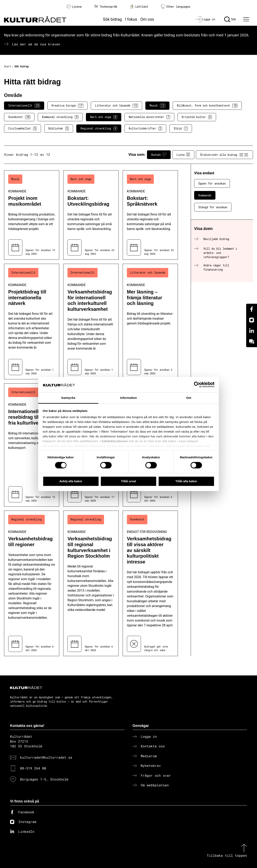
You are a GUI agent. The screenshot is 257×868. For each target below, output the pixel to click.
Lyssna (74, 6)
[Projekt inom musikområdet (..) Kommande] (32, 215)
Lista (183, 155)
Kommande (205, 195)
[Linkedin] (252, 331)
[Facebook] (252, 309)
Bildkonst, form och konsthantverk (207, 106)
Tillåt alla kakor (186, 481)
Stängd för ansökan (213, 207)
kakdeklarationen (115, 441)
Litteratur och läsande (116, 106)
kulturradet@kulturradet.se (46, 757)
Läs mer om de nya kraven (36, 44)
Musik (157, 106)
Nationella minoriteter (149, 117)
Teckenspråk (106, 7)
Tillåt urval (129, 481)
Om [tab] (189, 398)
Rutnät (159, 155)
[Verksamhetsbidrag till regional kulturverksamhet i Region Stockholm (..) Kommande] (91, 583)
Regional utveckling (99, 128)
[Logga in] (205, 19)
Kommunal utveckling (60, 117)
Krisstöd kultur (197, 117)
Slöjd (181, 128)
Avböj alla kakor (71, 481)
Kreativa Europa (67, 106)
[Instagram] (252, 320)
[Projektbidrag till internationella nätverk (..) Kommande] (32, 322)
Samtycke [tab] (68, 398)
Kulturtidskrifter (145, 128)
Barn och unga (104, 117)
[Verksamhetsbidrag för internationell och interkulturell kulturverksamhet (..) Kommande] (91, 322)
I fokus (131, 19)
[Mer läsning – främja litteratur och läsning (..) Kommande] (150, 322)
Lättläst (139, 6)
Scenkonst (19, 117)
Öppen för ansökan (212, 183)
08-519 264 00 (33, 768)
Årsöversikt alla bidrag (224, 155)
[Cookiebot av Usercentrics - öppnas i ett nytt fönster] (197, 385)
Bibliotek (59, 128)
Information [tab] (128, 398)
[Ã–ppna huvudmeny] (247, 19)
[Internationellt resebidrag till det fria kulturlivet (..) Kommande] (32, 445)
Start (8, 66)
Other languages (176, 7)
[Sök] (230, 19)
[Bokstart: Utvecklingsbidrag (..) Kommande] (91, 215)
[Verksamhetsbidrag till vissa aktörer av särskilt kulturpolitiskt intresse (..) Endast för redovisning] (150, 583)
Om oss (147, 19)
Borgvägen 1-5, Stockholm (44, 779)
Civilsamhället (22, 128)
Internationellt (24, 106)
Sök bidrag (112, 19)
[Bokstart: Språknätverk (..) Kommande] (150, 215)
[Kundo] (252, 342)
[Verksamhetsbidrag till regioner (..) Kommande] (32, 583)
